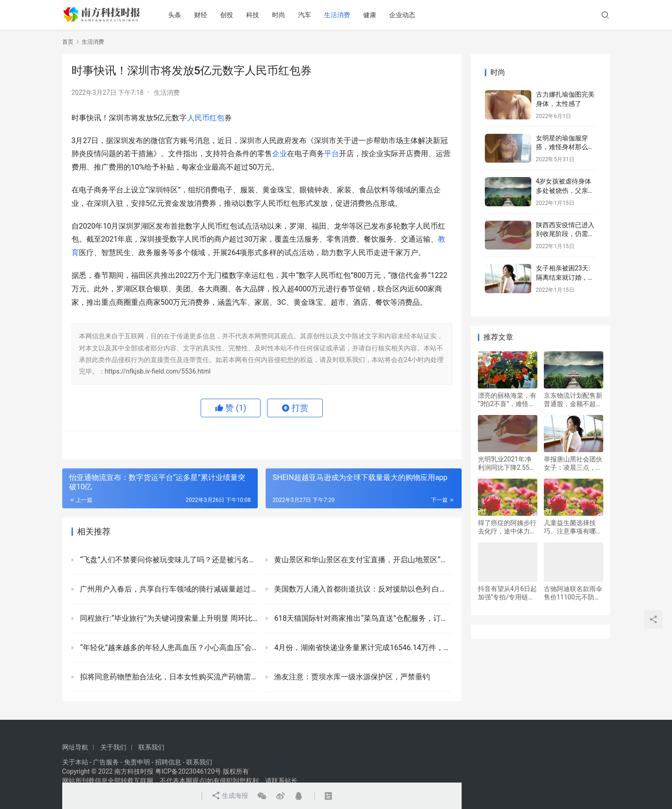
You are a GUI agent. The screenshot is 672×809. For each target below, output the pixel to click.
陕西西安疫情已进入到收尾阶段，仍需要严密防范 (565, 234)
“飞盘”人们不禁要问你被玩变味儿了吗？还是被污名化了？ (168, 560)
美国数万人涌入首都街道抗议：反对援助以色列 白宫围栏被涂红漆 (362, 589)
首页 (68, 42)
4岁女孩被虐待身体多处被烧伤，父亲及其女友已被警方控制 (565, 190)
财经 (201, 15)
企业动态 (402, 15)
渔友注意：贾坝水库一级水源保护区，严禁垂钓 (352, 677)
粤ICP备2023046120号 (188, 771)
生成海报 (230, 796)
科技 (253, 15)
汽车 (305, 15)
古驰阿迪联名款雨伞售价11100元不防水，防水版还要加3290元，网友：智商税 (573, 593)
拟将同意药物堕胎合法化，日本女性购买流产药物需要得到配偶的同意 (168, 677)
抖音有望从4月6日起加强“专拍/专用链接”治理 (508, 593)
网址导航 (75, 747)
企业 (280, 154)
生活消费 (337, 15)
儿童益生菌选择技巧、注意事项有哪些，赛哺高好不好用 (573, 527)
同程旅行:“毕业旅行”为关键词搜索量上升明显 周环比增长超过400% (168, 618)
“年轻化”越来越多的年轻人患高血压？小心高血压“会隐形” (168, 648)
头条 (175, 15)
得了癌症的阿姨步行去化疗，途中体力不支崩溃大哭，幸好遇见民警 (507, 527)
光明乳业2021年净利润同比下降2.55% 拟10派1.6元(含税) (506, 464)
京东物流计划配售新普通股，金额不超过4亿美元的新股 (573, 400)
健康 (370, 15)
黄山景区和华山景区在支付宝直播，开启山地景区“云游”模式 (362, 560)
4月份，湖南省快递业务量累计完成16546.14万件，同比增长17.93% (362, 648)
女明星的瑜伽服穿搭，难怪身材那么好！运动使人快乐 (562, 147)
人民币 (198, 118)
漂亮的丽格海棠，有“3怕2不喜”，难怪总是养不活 (507, 400)
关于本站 (75, 762)
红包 (217, 118)
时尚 (279, 15)
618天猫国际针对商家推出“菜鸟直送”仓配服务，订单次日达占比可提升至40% (362, 618)
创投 (227, 15)
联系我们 (151, 747)
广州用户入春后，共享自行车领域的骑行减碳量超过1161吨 (168, 589)
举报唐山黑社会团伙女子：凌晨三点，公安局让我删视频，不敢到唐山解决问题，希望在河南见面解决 (573, 464)
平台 (332, 154)
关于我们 (113, 747)
